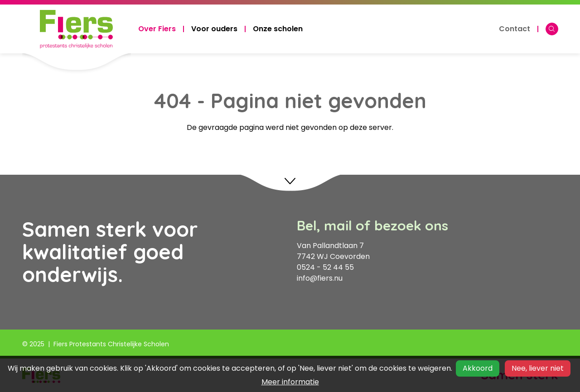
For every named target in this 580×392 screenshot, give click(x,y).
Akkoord (478, 368)
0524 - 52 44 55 (325, 267)
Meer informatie (290, 382)
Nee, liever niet (538, 368)
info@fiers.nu (320, 278)
